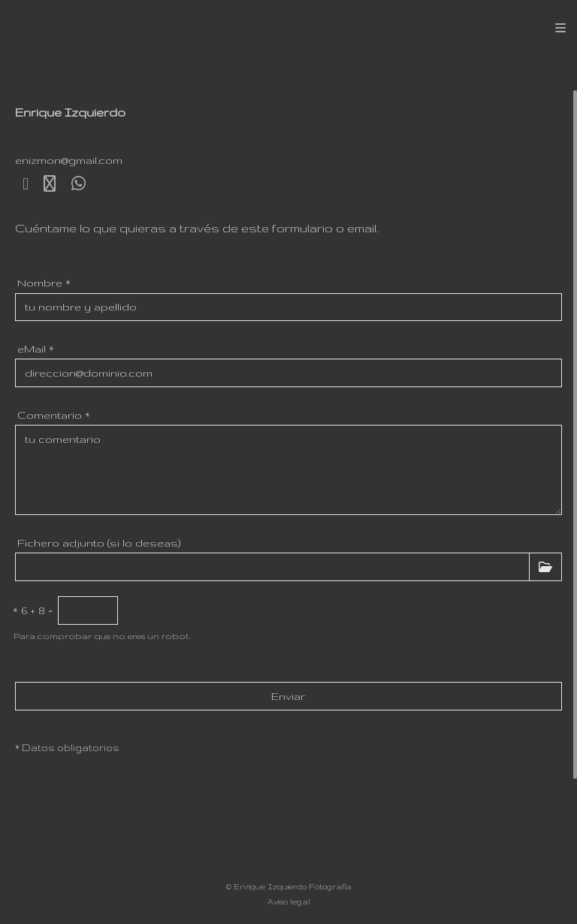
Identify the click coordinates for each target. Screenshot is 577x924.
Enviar (288, 696)
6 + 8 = (33, 610)
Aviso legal (289, 901)
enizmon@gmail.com (69, 160)
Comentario (54, 415)
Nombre (44, 283)
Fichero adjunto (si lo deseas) (99, 543)
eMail (36, 349)
